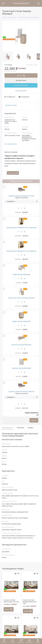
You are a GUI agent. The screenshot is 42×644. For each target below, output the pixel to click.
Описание (20, 428)
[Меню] (3, 3)
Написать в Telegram (21, 85)
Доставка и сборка (11, 105)
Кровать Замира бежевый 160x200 (21, 196)
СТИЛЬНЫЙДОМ (21, 3)
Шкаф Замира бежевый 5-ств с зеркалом (21, 251)
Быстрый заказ (21, 80)
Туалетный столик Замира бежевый (21, 298)
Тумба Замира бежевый (21, 274)
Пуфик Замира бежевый (21, 321)
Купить (34, 420)
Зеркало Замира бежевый (21, 368)
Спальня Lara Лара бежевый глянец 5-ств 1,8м (30, 602)
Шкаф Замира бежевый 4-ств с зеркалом (21, 227)
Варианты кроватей (22, 198)
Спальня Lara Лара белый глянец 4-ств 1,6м (11, 601)
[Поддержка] (39, 3)
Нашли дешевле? (21, 91)
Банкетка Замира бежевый (21, 345)
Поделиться (13, 173)
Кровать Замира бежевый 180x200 (21, 391)
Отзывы (31, 428)
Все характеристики (11, 144)
